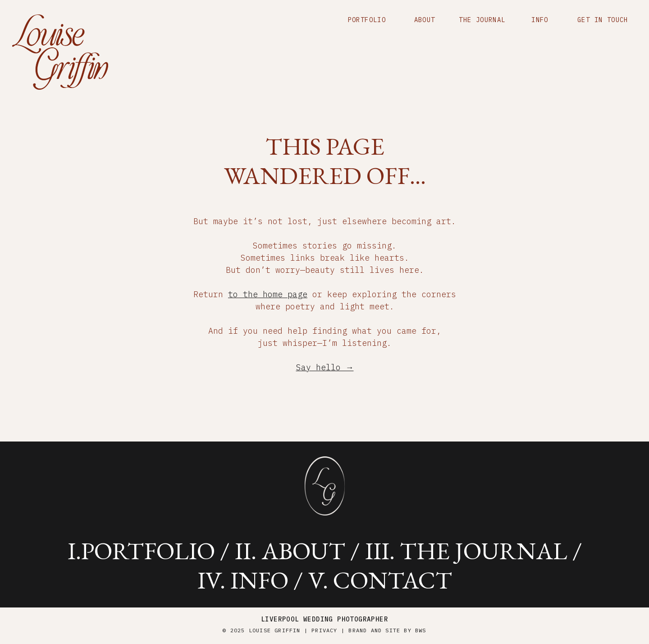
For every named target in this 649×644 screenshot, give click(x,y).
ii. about (290, 551)
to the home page (268, 294)
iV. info (243, 580)
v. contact (380, 580)
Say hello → (325, 367)
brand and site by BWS (387, 630)
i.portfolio (141, 551)
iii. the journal (466, 551)
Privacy (324, 630)
